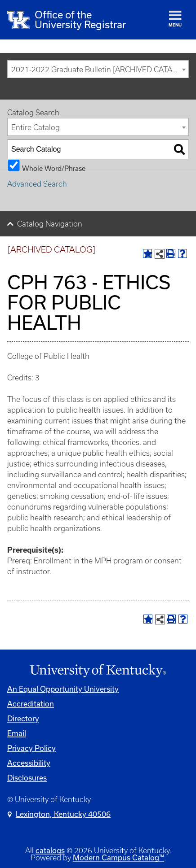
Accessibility (29, 763)
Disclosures (27, 778)
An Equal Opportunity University (63, 689)
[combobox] (98, 69)
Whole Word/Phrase (54, 168)
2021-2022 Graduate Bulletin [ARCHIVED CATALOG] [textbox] (100, 70)
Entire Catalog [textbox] (36, 127)
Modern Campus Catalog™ (118, 857)
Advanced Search (37, 184)
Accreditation (31, 704)
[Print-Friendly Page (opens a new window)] (171, 253)
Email (17, 733)
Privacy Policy (31, 748)
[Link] (98, 671)
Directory (23, 718)
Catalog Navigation (50, 224)
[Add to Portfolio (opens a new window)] (147, 253)
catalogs (50, 850)
